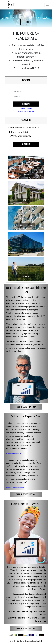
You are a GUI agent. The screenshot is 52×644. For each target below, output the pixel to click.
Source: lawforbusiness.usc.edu (15, 487)
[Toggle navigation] (47, 5)
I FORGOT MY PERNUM (26, 108)
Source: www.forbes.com (13, 454)
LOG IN (26, 104)
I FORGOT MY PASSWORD (26, 111)
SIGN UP (26, 144)
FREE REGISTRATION (26, 407)
